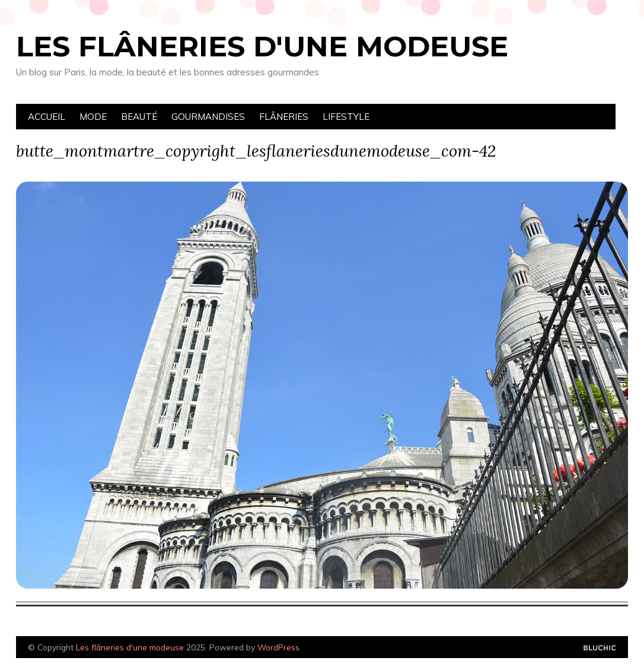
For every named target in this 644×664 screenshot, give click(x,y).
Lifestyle (346, 117)
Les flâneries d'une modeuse (262, 46)
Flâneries (284, 117)
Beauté (139, 117)
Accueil (47, 117)
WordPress (278, 647)
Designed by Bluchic (600, 648)
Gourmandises (208, 117)
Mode (93, 117)
